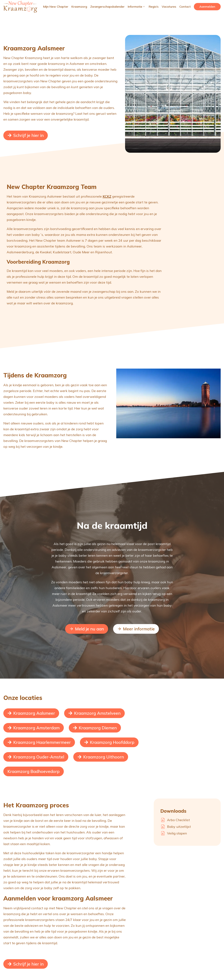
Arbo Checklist (178, 820)
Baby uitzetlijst (179, 827)
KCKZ (107, 196)
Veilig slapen (177, 833)
